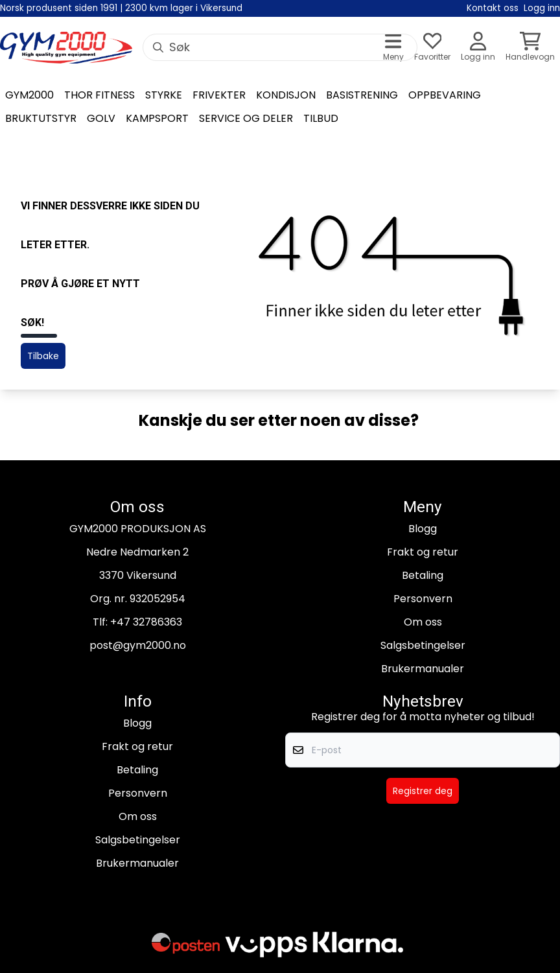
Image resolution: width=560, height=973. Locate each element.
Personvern (423, 599)
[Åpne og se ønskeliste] (432, 48)
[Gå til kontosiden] (478, 48)
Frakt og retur (423, 552)
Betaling (423, 575)
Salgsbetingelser (423, 645)
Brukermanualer (423, 669)
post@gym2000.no (138, 645)
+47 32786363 (146, 622)
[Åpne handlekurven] (530, 48)
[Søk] (280, 47)
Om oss (423, 622)
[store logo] (66, 48)
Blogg (423, 529)
